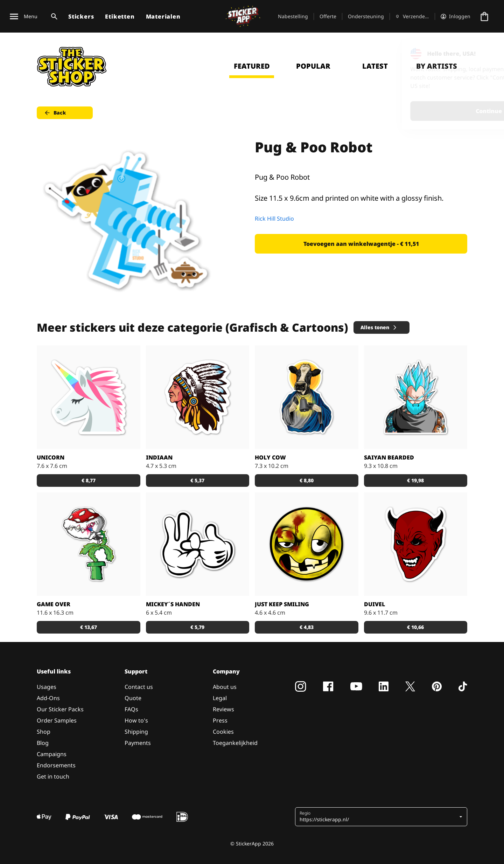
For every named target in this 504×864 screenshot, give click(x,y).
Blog (43, 743)
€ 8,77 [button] (89, 480)
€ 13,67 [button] (89, 627)
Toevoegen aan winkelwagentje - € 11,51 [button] (361, 244)
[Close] (483, 54)
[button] (379, 817)
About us (225, 687)
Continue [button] (410, 111)
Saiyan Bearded (389, 457)
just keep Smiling (282, 604)
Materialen (163, 16)
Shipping (136, 732)
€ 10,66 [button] (415, 627)
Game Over (54, 604)
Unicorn (51, 457)
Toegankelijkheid (235, 743)
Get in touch (53, 776)
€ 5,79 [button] (197, 627)
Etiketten (120, 16)
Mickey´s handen (173, 604)
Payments (138, 743)
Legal (220, 698)
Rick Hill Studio (274, 219)
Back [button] (55, 113)
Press (220, 720)
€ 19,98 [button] (415, 480)
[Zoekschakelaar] (53, 16)
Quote (133, 698)
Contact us (139, 687)
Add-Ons (48, 698)
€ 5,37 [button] (197, 480)
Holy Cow (270, 457)
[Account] (456, 16)
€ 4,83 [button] (307, 627)
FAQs (131, 709)
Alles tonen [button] (379, 327)
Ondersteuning (366, 16)
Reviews (223, 709)
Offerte (328, 16)
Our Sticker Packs (60, 709)
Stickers (81, 16)
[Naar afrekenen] (484, 16)
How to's (136, 720)
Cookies (223, 732)
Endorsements (56, 765)
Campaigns (52, 754)
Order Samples (57, 720)
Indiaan (159, 457)
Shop (44, 732)
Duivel (374, 604)
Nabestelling (293, 16)
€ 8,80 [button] (307, 480)
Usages (47, 687)
